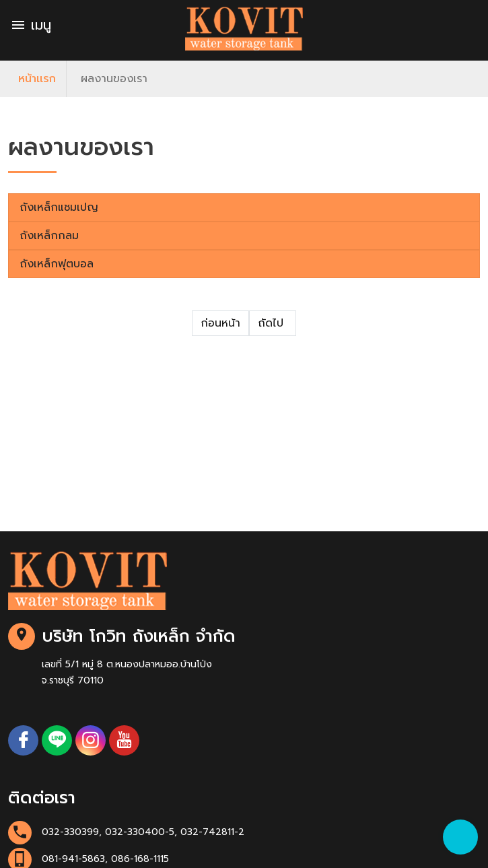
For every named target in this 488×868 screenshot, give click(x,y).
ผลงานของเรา (114, 79)
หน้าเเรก (37, 79)
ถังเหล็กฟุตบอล (57, 264)
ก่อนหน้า (220, 323)
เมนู (31, 25)
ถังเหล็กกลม (49, 236)
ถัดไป (273, 323)
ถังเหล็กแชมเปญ (59, 207)
